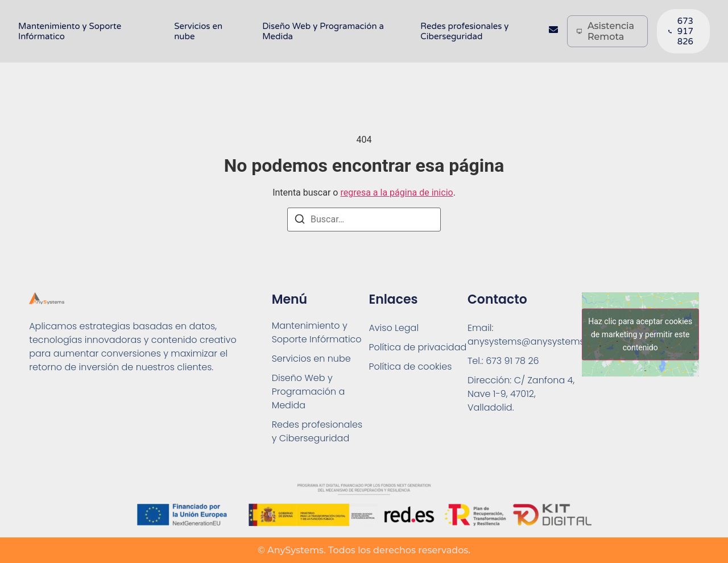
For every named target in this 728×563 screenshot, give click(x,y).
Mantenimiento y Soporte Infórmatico (70, 31)
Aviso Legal (394, 328)
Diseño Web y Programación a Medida (323, 31)
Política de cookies (410, 367)
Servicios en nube (198, 31)
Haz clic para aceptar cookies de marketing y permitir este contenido (640, 334)
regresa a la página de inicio (396, 193)
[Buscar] (300, 221)
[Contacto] (553, 31)
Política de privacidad (417, 347)
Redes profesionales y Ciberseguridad (464, 31)
